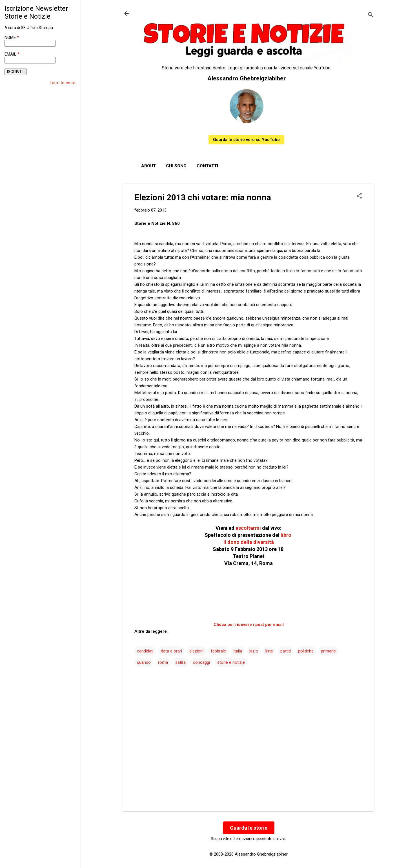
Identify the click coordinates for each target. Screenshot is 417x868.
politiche (306, 651)
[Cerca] (371, 15)
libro (287, 535)
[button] (359, 196)
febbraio (219, 651)
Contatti (207, 166)
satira (180, 662)
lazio (254, 651)
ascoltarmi (248, 528)
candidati (145, 651)
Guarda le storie (249, 828)
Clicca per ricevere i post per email (249, 625)
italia (238, 651)
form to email (63, 83)
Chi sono (176, 166)
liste (269, 651)
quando (144, 662)
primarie (328, 651)
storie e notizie (231, 662)
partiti (286, 651)
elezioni (196, 651)
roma (163, 662)
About (148, 166)
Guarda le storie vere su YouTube (246, 140)
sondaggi (201, 662)
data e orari (171, 651)
